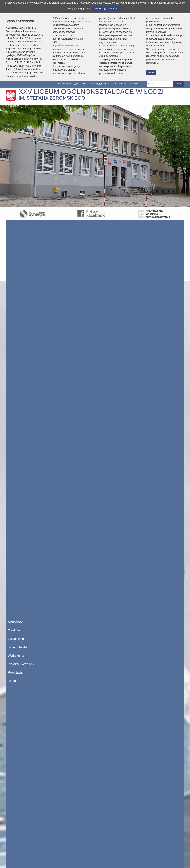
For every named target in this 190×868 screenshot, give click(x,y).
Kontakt (13, 681)
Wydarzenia (16, 656)
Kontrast (109, 84)
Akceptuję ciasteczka (107, 9)
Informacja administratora (127, 84)
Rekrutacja (15, 673)
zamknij (151, 73)
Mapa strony (80, 84)
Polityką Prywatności (90, 3)
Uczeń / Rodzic (18, 647)
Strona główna (65, 84)
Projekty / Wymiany (21, 664)
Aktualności (16, 622)
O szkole (14, 630)
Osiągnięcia (16, 639)
